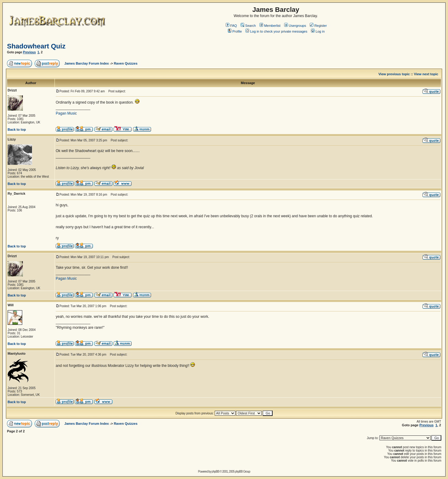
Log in (318, 31)
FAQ (231, 26)
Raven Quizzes (126, 63)
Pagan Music (66, 113)
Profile (235, 31)
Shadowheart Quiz (36, 46)
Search (248, 26)
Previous (29, 52)
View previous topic (394, 74)
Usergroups (295, 26)
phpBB (215, 472)
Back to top (17, 130)
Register (318, 26)
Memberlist (270, 26)
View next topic (426, 74)
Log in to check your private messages (276, 31)
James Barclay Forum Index (86, 63)
